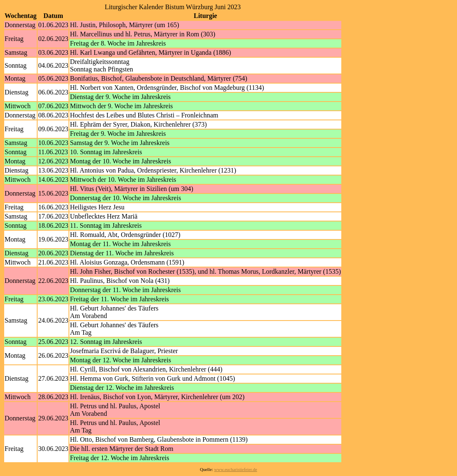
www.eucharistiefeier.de (236, 470)
